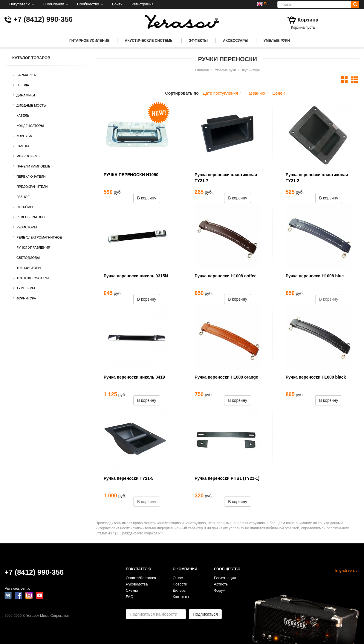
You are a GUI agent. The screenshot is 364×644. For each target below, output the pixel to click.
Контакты (181, 597)
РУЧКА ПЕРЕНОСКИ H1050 (131, 175)
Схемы (132, 591)
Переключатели (31, 176)
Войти (117, 4)
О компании (56, 4)
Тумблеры (26, 288)
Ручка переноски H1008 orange (226, 377)
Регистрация (143, 4)
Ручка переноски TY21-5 (129, 478)
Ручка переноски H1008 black (316, 377)
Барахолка (26, 75)
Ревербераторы (31, 217)
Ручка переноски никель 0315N (136, 276)
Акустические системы (149, 41)
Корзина (308, 20)
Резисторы (27, 227)
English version (347, 571)
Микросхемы (28, 156)
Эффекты (198, 41)
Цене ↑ (279, 93)
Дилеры (180, 591)
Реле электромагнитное (39, 237)
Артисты (221, 584)
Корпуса (24, 136)
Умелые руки (277, 41)
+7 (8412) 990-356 (43, 19)
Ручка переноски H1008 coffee (225, 276)
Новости (180, 584)
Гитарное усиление (89, 41)
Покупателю (22, 4)
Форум (220, 591)
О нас (178, 578)
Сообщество (90, 4)
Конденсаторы (30, 126)
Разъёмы (25, 207)
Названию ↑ (257, 93)
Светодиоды (28, 258)
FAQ (130, 597)
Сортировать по (182, 93)
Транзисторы (29, 268)
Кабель (23, 116)
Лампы (23, 146)
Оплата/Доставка (141, 578)
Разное (23, 197)
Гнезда (23, 85)
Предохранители (32, 187)
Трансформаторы (33, 278)
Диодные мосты (32, 105)
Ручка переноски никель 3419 (134, 377)
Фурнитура (26, 298)
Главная (202, 70)
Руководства (137, 584)
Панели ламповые (33, 166)
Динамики (26, 95)
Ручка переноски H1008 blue (315, 276)
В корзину (147, 198)
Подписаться (205, 614)
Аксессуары (236, 41)
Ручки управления (33, 248)
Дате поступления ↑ (222, 93)
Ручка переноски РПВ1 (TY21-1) (227, 478)
